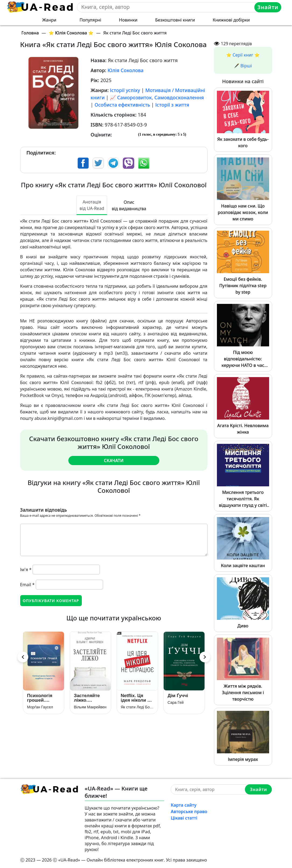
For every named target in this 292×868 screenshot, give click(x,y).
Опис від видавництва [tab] (129, 205)
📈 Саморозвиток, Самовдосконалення (157, 97)
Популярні (91, 20)
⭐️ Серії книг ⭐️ (243, 55)
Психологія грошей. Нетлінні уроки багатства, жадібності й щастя (41, 697)
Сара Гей (176, 702)
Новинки (128, 20)
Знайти (268, 7)
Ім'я (26, 569)
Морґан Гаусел (40, 707)
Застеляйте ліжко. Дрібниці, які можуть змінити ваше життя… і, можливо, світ (90, 697)
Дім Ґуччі (178, 695)
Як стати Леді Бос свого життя (137, 707)
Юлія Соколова (126, 70)
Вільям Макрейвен (90, 707)
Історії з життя (172, 105)
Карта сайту (184, 805)
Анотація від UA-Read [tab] (92, 205)
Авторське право (189, 811)
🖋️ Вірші (243, 66)
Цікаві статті (184, 818)
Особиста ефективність (122, 105)
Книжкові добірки (231, 20)
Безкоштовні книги (175, 20)
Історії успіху (125, 90)
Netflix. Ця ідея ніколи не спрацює (137, 697)
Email (27, 584)
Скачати (114, 461)
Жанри (49, 20)
